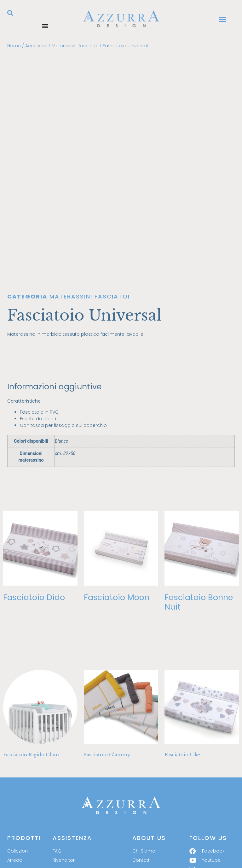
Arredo (15, 803)
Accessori (36, 46)
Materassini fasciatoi (75, 46)
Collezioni (18, 794)
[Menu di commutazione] (45, 26)
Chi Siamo (144, 794)
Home (14, 46)
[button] (10, 13)
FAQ (57, 794)
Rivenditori (64, 803)
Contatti (141, 803)
